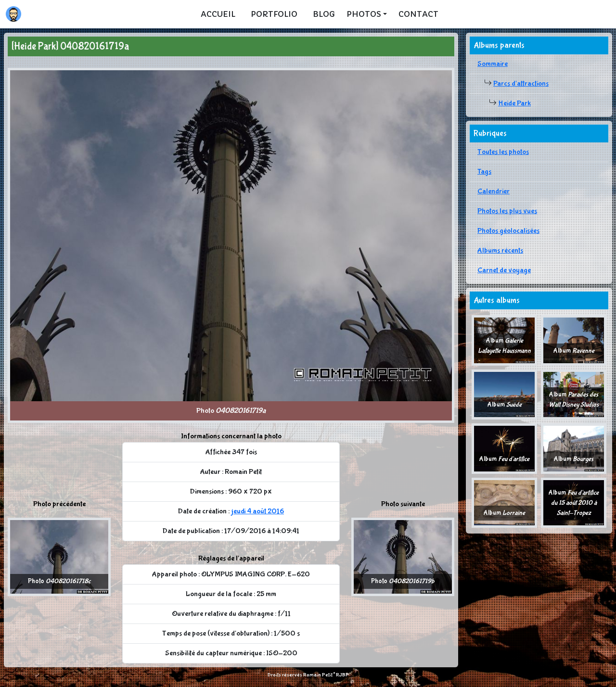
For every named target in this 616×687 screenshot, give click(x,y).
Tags (484, 172)
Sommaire (493, 64)
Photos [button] (364, 14)
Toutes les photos (503, 152)
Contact (418, 14)
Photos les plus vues (507, 211)
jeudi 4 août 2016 (257, 511)
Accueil (218, 14)
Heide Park (514, 103)
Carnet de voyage (504, 270)
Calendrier (494, 191)
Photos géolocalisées (508, 231)
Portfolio (274, 14)
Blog (324, 14)
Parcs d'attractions (521, 83)
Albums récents (500, 250)
